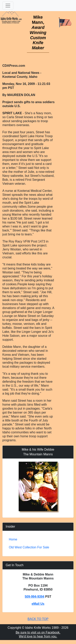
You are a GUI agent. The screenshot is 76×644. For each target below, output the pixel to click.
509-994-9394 (35, 597)
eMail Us (38, 604)
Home (13, 539)
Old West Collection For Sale (29, 547)
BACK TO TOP (38, 619)
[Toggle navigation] (8, 6)
